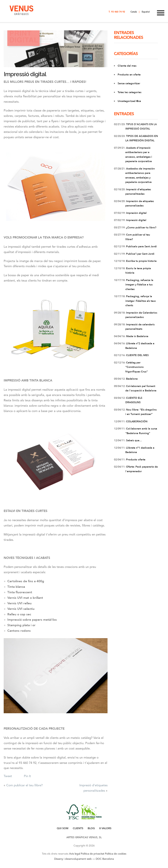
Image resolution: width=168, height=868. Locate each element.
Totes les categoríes (129, 92)
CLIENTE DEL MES (137, 355)
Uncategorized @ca (129, 101)
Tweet (8, 776)
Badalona (132, 379)
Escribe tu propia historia (141, 261)
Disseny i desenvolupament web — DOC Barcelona (84, 859)
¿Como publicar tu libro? (141, 228)
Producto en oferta (129, 75)
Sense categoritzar (129, 83)
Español (146, 12)
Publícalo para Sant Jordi (141, 246)
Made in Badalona (137, 336)
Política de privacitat (93, 854)
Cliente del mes (127, 66)
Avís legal (75, 854)
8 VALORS (105, 828)
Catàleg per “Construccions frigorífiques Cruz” (137, 367)
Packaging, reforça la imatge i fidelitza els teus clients (141, 301)
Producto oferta (135, 460)
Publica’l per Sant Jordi (140, 254)
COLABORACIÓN (136, 421)
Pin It (27, 776)
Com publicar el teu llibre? (24, 785)
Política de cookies (116, 854)
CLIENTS (78, 828)
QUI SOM (63, 828)
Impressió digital (25, 74)
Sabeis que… (134, 440)
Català (134, 12)
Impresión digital (136, 213)
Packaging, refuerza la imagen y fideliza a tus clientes (139, 285)
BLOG (91, 828)
